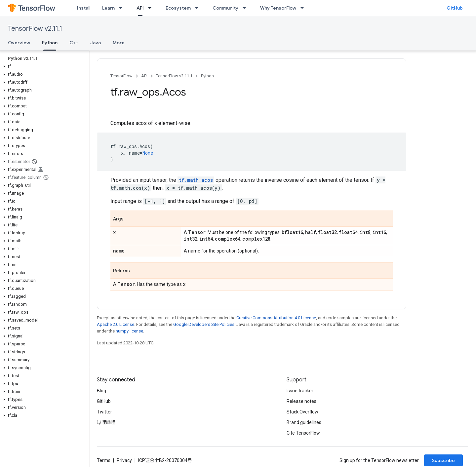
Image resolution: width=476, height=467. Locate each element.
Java (96, 43)
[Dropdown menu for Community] (246, 8)
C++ (74, 43)
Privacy (124, 460)
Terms (104, 460)
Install (84, 8)
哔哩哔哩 (106, 422)
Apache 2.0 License (116, 324)
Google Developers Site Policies (204, 324)
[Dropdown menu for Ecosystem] (199, 8)
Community (225, 8)
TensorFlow (121, 76)
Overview (19, 43)
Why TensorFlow (278, 8)
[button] (43, 66)
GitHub (455, 8)
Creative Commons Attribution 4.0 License (276, 318)
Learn (108, 8)
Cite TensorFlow (303, 433)
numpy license (129, 331)
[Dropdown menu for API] (152, 8)
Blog (101, 391)
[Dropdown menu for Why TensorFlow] (304, 8)
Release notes (301, 401)
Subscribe (443, 460)
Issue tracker (300, 391)
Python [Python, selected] (50, 43)
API (144, 76)
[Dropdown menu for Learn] (123, 8)
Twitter (104, 412)
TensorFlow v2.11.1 (35, 29)
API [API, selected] (140, 8)
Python (207, 76)
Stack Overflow (302, 412)
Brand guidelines (304, 422)
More (119, 43)
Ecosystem (178, 8)
